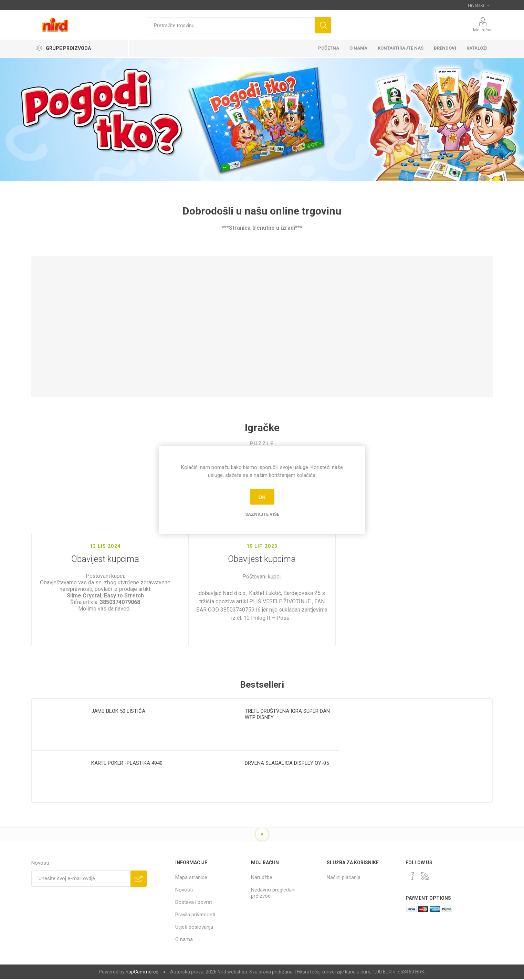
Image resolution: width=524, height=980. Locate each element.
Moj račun (483, 30)
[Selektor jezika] (479, 5)
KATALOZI (477, 48)
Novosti (184, 890)
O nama (184, 939)
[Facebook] (412, 876)
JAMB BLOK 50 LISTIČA (118, 711)
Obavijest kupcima (105, 566)
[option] (108, 750)
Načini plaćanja (344, 877)
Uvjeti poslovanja (194, 927)
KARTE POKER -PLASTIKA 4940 (127, 763)
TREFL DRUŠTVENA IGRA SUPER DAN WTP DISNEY (287, 714)
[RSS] (425, 876)
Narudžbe (262, 877)
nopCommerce (142, 972)
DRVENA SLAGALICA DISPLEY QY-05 (287, 763)
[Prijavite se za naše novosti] (81, 879)
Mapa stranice (191, 877)
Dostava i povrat (194, 902)
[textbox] (231, 25)
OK (262, 497)
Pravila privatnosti (195, 915)
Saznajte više (262, 514)
